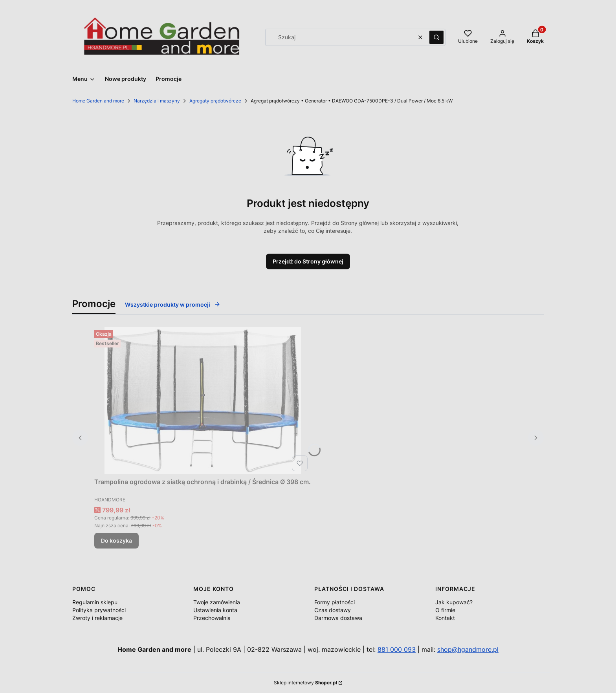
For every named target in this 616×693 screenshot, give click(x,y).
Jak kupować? (454, 602)
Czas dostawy (333, 610)
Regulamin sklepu (95, 602)
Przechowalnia (212, 618)
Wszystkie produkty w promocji (173, 304)
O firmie (445, 610)
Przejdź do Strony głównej (308, 261)
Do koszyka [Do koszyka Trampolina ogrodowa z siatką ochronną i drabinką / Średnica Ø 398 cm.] (116, 540)
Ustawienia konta (215, 610)
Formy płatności (335, 602)
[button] (436, 37)
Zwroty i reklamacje (97, 618)
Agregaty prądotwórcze (215, 101)
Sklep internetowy (305, 683)
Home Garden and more (98, 101)
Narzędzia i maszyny (157, 101)
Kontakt (445, 618)
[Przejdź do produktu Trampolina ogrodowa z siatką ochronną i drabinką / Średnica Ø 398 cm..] (203, 401)
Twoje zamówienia (217, 602)
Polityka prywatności (99, 610)
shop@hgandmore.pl (468, 649)
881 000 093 (397, 649)
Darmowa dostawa (338, 618)
